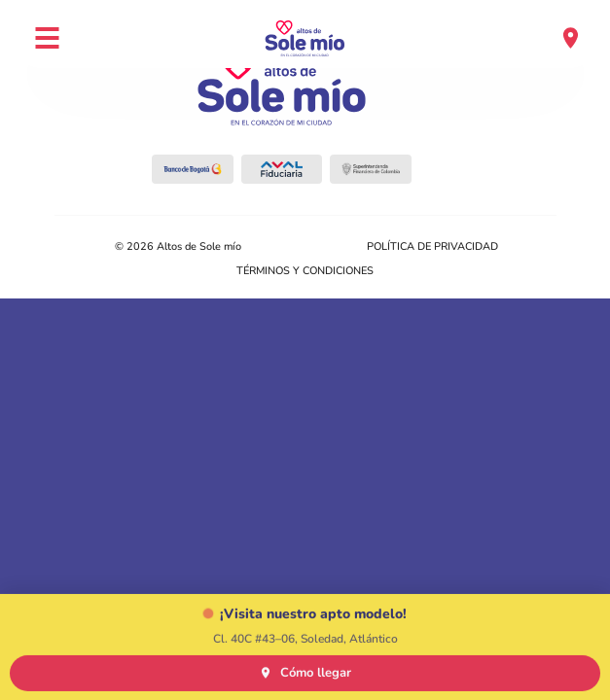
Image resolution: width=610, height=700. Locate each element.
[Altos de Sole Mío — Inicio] (305, 38)
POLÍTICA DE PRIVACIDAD (432, 246)
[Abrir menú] (47, 38)
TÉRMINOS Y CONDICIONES (305, 271)
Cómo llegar (305, 673)
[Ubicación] (570, 38)
